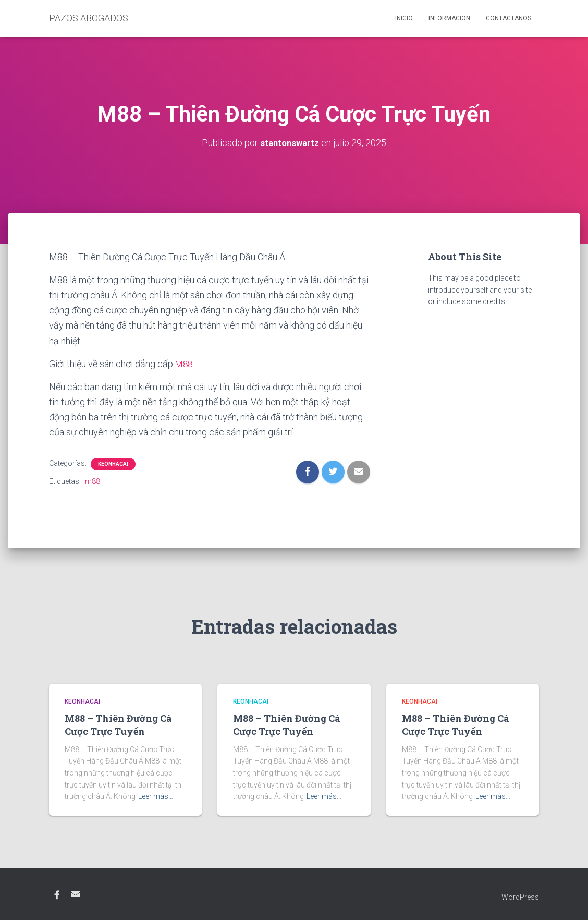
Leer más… (156, 796)
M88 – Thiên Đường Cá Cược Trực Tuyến (118, 725)
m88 (93, 481)
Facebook (57, 895)
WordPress (520, 897)
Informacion (449, 18)
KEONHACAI (113, 464)
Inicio (404, 18)
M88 (185, 364)
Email (76, 894)
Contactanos (509, 18)
